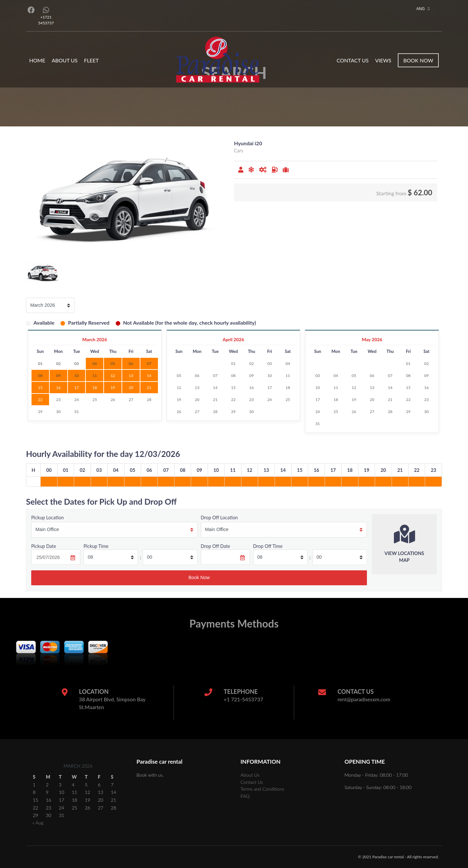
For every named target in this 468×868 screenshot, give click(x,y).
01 (233, 363)
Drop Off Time (268, 546)
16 (58, 388)
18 (95, 388)
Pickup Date (44, 546)
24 (77, 400)
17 (77, 388)
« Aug (38, 823)
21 (149, 388)
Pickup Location (47, 518)
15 (40, 388)
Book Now (418, 60)
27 (131, 400)
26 (113, 400)
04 (288, 363)
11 (288, 376)
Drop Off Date (216, 546)
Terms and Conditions (262, 789)
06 (197, 376)
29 (40, 412)
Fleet (91, 60)
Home (37, 60)
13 (131, 376)
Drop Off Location (219, 518)
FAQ (245, 796)
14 (149, 376)
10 (270, 376)
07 (215, 376)
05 (179, 376)
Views (383, 60)
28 (149, 400)
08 (233, 376)
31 (77, 412)
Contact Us (353, 60)
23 (58, 400)
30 (58, 412)
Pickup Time (96, 546)
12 (113, 376)
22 (40, 400)
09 (252, 376)
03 (270, 363)
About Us (65, 60)
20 (131, 388)
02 (252, 363)
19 (113, 388)
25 (95, 400)
